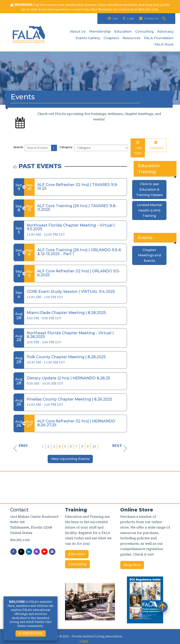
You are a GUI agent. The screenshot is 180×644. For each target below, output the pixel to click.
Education (123, 31)
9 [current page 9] (88, 446)
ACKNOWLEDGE (31, 633)
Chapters (111, 38)
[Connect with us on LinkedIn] (29, 552)
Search (18, 147)
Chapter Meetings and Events (149, 255)
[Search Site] (164, 19)
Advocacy (165, 31)
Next (119, 448)
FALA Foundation (159, 38)
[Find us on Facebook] (14, 552)
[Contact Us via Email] (52, 552)
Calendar (156, 145)
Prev (21, 448)
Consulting (144, 31)
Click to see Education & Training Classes (149, 189)
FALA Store (164, 44)
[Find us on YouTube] (44, 552)
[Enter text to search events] (38, 148)
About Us (78, 31)
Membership (100, 31)
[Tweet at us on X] (21, 552)
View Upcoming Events (70, 459)
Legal (84, 641)
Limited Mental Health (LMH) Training (149, 210)
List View (138, 148)
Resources (131, 38)
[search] (54, 148)
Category (66, 147)
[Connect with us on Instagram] (37, 552)
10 (94, 446)
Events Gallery (88, 38)
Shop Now (132, 565)
